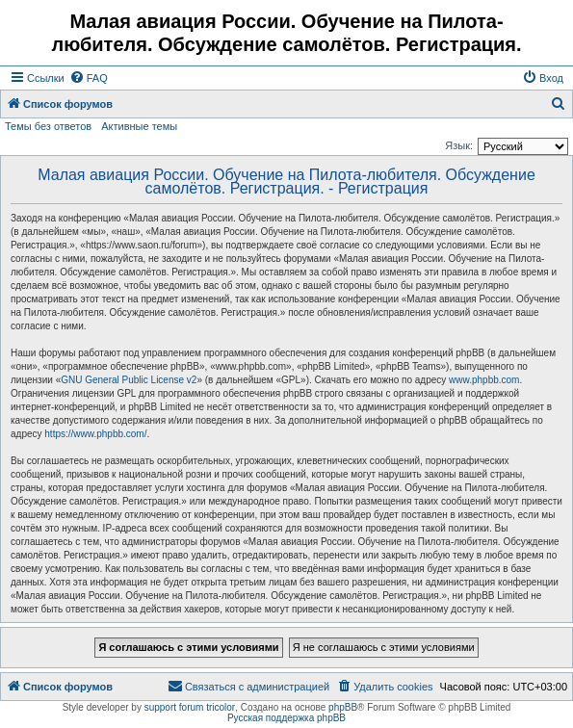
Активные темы (139, 126)
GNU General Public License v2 (129, 380)
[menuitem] (89, 78)
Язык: (459, 145)
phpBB (343, 707)
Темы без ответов (48, 126)
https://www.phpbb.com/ (95, 434)
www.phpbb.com (484, 380)
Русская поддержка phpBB (286, 718)
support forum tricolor (190, 707)
